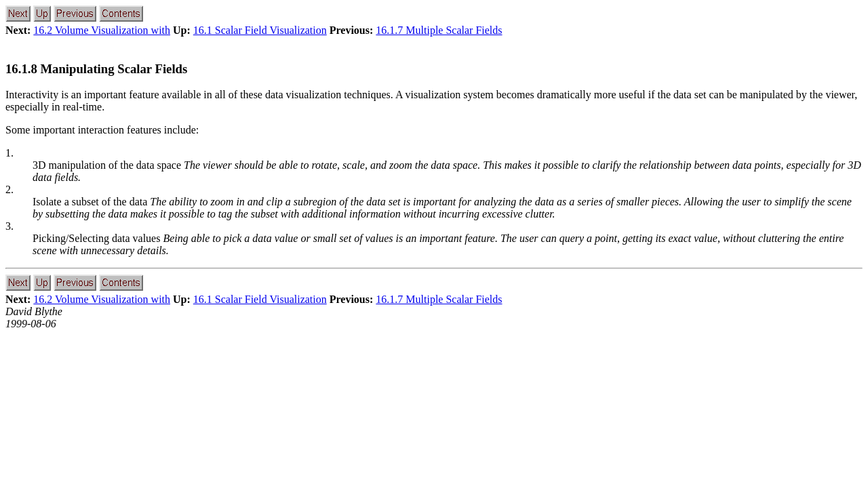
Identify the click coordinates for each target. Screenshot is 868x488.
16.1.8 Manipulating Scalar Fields (96, 69)
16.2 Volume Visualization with (102, 30)
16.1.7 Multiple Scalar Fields (439, 30)
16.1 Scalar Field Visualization (260, 30)
